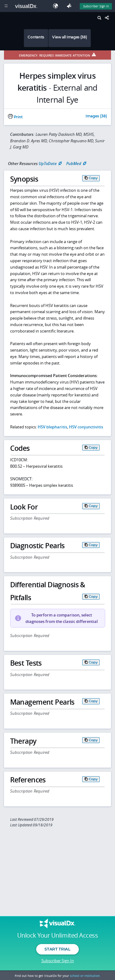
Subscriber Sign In (58, 961)
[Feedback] (70, 6)
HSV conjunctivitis (86, 427)
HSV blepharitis (52, 427)
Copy (93, 178)
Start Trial (57, 949)
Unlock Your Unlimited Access (57, 935)
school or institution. (85, 976)
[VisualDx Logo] (27, 6)
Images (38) (96, 116)
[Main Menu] (6, 6)
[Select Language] (57, 6)
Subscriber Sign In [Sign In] (96, 6)
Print (15, 117)
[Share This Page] (109, 18)
